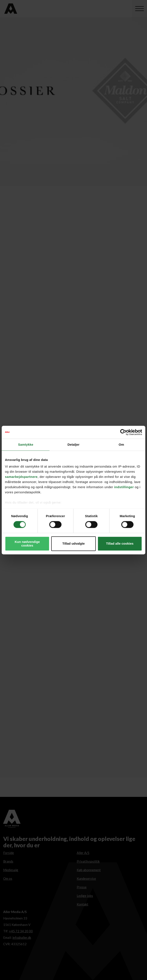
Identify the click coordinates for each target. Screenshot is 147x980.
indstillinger (124, 487)
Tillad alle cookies (120, 544)
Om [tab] (121, 444)
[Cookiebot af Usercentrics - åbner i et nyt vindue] (123, 432)
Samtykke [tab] (26, 444)
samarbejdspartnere (21, 477)
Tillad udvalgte (74, 544)
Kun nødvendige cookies (27, 544)
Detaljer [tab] (73, 444)
